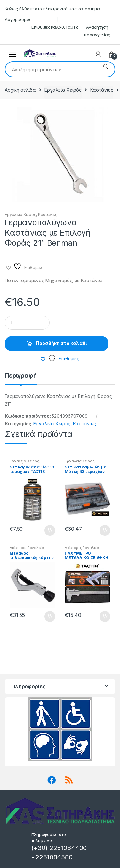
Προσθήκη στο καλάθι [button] (50, 530)
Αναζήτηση (105, 69)
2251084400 (68, 848)
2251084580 (54, 857)
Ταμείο (72, 27)
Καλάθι (58, 27)
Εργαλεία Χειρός (63, 90)
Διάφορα (18, 548)
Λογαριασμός (18, 19)
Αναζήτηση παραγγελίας (97, 31)
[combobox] (51, 69)
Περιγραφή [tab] (21, 376)
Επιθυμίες (41, 27)
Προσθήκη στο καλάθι (61, 343)
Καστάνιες (102, 90)
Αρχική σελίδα (20, 90)
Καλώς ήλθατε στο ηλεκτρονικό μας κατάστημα (52, 9)
